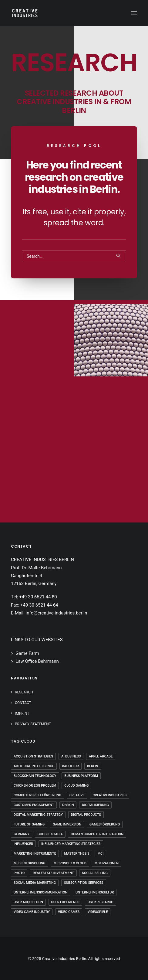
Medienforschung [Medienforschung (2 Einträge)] (30, 863)
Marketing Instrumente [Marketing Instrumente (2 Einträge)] (35, 854)
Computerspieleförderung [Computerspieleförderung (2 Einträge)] (37, 795)
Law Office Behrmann (37, 661)
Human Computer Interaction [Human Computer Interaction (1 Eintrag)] (97, 834)
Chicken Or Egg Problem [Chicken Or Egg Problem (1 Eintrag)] (35, 786)
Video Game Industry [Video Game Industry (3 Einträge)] (32, 912)
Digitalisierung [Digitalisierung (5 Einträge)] (95, 805)
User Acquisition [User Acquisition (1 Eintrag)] (28, 902)
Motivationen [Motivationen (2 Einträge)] (107, 863)
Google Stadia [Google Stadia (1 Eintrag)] (50, 834)
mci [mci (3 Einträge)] (100, 854)
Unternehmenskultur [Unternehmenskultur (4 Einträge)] (95, 892)
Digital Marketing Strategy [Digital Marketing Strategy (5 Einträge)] (38, 815)
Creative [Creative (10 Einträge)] (77, 795)
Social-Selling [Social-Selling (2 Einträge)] (95, 873)
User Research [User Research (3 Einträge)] (101, 902)
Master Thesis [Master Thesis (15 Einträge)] (77, 854)
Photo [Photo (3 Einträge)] (19, 873)
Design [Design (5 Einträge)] (68, 805)
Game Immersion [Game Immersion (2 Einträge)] (67, 824)
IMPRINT (22, 713)
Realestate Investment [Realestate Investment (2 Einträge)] (53, 873)
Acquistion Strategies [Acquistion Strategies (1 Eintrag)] (33, 756)
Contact (23, 703)
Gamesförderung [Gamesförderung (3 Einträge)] (105, 824)
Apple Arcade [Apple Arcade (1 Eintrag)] (101, 756)
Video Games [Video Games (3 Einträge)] (69, 912)
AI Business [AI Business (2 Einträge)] (71, 756)
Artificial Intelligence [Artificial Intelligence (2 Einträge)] (34, 766)
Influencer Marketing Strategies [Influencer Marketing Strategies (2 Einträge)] (71, 844)
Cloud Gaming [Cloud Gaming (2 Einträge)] (76, 786)
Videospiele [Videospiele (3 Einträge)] (98, 912)
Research (24, 692)
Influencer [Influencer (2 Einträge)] (23, 844)
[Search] (74, 256)
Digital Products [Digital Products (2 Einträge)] (86, 815)
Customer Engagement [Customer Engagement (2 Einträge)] (34, 805)
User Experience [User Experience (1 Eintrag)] (66, 902)
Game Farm (27, 653)
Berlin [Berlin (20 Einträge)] (93, 766)
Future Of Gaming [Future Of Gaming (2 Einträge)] (29, 824)
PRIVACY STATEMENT (33, 724)
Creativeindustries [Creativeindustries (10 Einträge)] (110, 795)
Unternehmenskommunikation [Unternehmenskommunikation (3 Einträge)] (40, 892)
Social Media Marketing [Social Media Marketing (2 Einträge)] (35, 883)
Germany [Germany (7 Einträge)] (22, 834)
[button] (134, 13)
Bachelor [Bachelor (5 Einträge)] (71, 766)
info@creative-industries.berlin (57, 613)
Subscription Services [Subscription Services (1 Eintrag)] (84, 883)
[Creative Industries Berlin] (25, 13)
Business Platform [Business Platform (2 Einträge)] (81, 776)
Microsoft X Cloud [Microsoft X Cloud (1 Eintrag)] (70, 863)
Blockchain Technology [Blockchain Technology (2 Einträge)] (35, 776)
